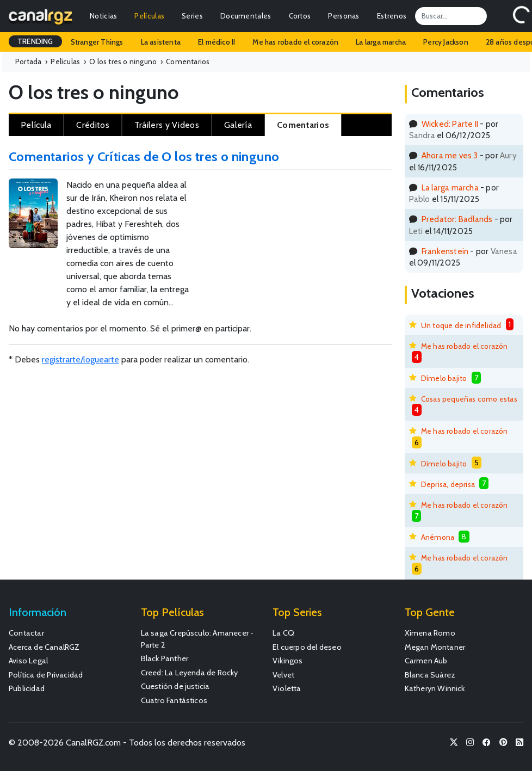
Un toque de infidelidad (461, 325)
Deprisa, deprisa (448, 484)
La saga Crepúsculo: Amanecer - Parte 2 (197, 639)
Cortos (300, 16)
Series (192, 16)
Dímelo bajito (444, 378)
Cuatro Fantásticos (174, 700)
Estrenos (392, 16)
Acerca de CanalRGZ (44, 647)
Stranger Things (97, 42)
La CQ (283, 633)
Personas (344, 16)
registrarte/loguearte (81, 359)
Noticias (103, 16)
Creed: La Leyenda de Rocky (190, 673)
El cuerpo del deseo (307, 647)
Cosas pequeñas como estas (469, 399)
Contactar (26, 633)
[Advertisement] (363, 214)
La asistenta (161, 42)
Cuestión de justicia (175, 686)
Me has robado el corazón (295, 42)
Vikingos (288, 661)
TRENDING (35, 41)
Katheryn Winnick (435, 688)
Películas (149, 16)
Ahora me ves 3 (450, 155)
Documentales (246, 16)
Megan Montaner (435, 647)
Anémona (438, 537)
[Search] (451, 16)
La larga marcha (381, 42)
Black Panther (165, 658)
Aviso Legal (28, 661)
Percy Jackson (446, 42)
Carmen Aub (426, 661)
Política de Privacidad (46, 675)
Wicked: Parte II (450, 124)
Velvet (283, 675)
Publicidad (27, 688)
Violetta (287, 688)
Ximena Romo (430, 633)
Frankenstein (445, 251)
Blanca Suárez (430, 675)
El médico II (216, 42)
